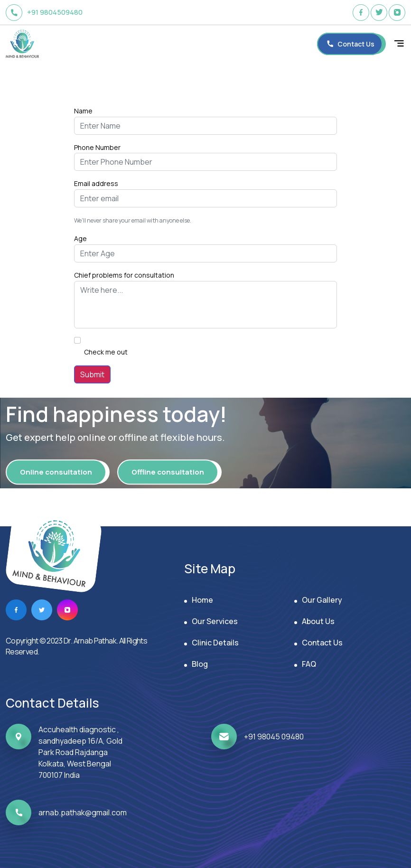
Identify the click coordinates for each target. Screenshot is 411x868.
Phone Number (97, 147)
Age (80, 238)
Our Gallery (322, 600)
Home (202, 600)
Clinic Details (215, 643)
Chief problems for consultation (124, 275)
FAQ (309, 664)
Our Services (215, 621)
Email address (96, 183)
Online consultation (56, 472)
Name (83, 111)
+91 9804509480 (44, 13)
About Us (318, 621)
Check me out (106, 352)
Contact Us (322, 643)
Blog (200, 664)
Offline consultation (168, 472)
